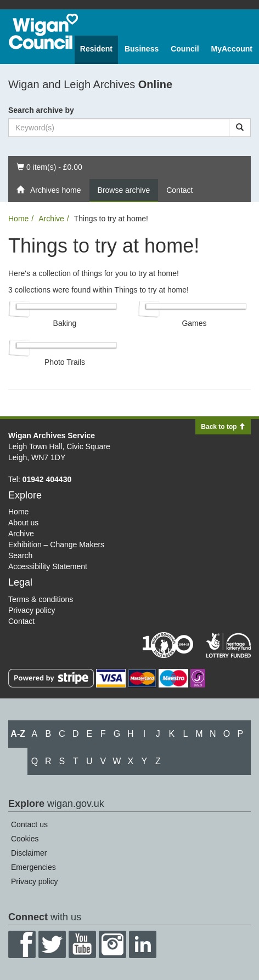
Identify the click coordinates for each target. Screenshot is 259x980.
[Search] (240, 128)
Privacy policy (32, 610)
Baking (65, 323)
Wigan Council (43, 31)
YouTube (82, 944)
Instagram (112, 944)
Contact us (29, 824)
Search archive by (41, 110)
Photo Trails (65, 362)
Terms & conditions (41, 599)
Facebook (22, 944)
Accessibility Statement (48, 566)
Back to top (223, 427)
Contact (179, 190)
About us (23, 523)
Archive (51, 219)
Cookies (25, 839)
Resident (96, 49)
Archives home (49, 190)
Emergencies (33, 867)
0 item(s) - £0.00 (49, 166)
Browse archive (124, 190)
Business (142, 49)
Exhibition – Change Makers (56, 545)
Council (185, 49)
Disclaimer (29, 853)
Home (18, 219)
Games (194, 323)
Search (20, 555)
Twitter (52, 944)
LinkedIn (143, 944)
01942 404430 (47, 479)
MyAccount (232, 49)
